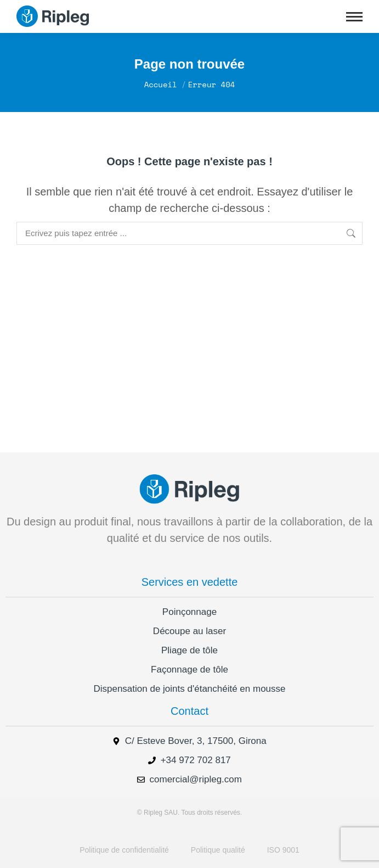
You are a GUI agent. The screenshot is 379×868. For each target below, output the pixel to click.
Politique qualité (218, 850)
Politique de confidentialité (124, 850)
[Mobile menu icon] (354, 17)
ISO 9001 (283, 850)
